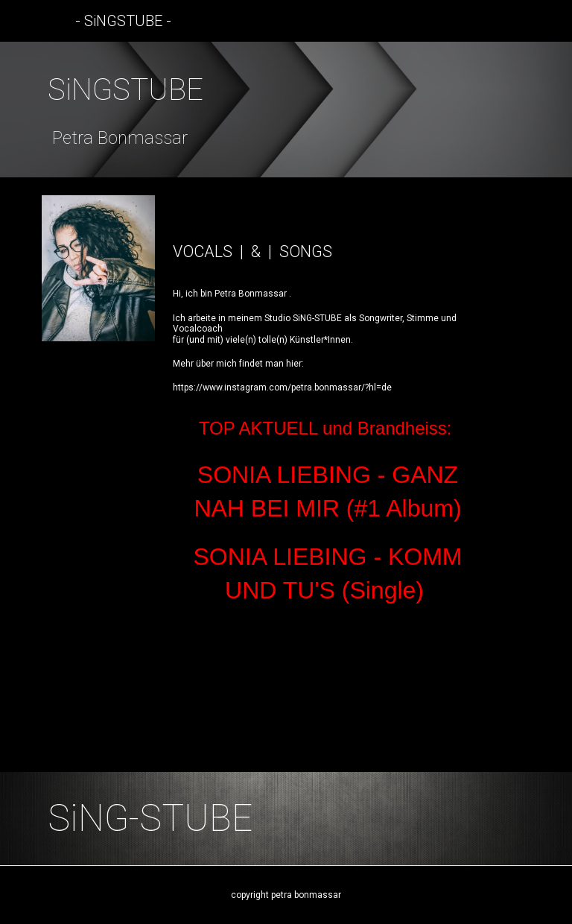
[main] (286, 110)
